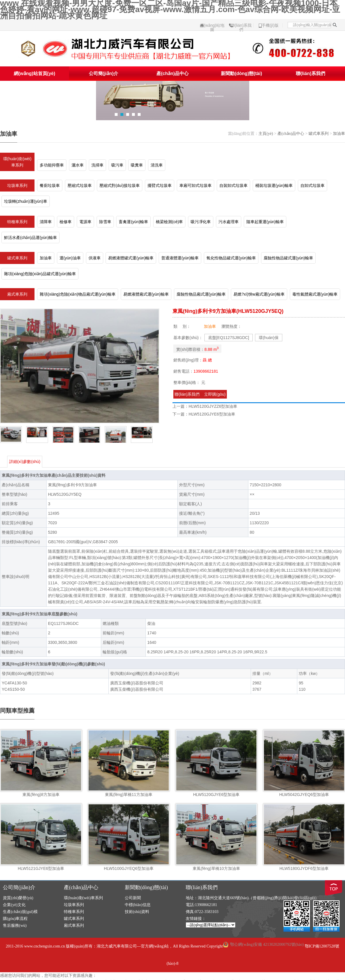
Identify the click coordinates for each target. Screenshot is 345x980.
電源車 (85, 222)
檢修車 (66, 222)
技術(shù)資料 (137, 912)
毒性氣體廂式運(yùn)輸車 (315, 294)
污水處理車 (229, 222)
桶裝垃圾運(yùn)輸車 (274, 185)
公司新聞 (133, 898)
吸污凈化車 (201, 222)
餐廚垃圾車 (50, 185)
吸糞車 (137, 165)
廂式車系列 (17, 294)
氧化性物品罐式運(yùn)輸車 (231, 258)
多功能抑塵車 (52, 165)
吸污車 (117, 165)
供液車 (95, 258)
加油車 (339, 134)
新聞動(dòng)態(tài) (241, 73)
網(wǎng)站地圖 (212, 25)
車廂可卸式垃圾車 (195, 185)
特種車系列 (17, 222)
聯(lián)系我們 (241, 25)
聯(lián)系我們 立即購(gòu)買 (200, 395)
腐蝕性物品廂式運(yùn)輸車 (201, 294)
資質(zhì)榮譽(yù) (18, 898)
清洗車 (157, 165)
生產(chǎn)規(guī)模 (20, 912)
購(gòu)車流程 (15, 919)
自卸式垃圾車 (313, 185)
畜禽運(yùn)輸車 (133, 222)
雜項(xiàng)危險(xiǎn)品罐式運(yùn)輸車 (40, 274)
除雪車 (105, 222)
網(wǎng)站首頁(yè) (34, 73)
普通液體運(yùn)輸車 (180, 258)
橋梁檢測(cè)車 (169, 222)
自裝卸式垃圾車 (233, 185)
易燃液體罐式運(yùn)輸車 (131, 258)
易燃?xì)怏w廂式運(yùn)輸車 (259, 294)
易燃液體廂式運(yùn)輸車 (146, 294)
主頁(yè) (266, 134)
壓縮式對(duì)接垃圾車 (120, 185)
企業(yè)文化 (14, 905)
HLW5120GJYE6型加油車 (212, 414)
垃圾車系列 (17, 185)
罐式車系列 (319, 134)
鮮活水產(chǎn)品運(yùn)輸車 (30, 238)
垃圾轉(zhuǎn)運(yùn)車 (26, 201)
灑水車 (78, 165)
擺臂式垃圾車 (160, 185)
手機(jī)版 (270, 25)
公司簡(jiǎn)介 (103, 73)
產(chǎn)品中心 (172, 73)
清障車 (46, 222)
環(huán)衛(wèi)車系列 (17, 162)
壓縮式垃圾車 (80, 185)
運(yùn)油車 (70, 258)
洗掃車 (97, 165)
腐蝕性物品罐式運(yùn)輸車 (288, 258)
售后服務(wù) (15, 926)
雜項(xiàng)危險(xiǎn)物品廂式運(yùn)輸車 (78, 294)
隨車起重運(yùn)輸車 (265, 222)
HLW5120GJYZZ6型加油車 (213, 406)
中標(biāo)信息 (138, 905)
